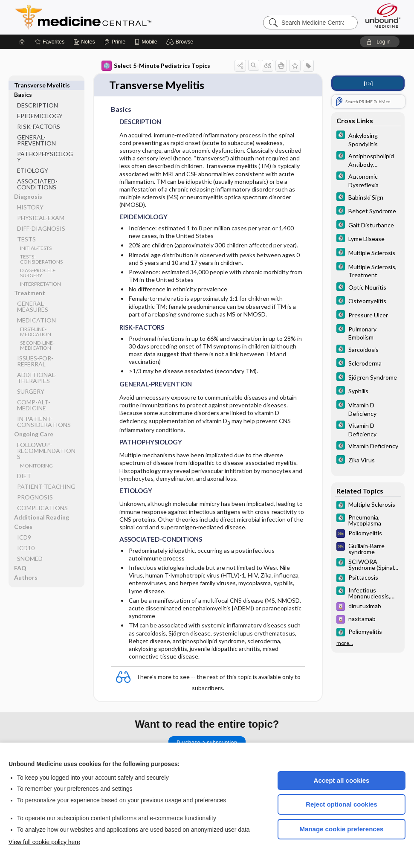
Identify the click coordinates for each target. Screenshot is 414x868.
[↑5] (368, 83)
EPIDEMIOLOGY (40, 106)
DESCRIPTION (38, 96)
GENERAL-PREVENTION (36, 131)
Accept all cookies (342, 780)
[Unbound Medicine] (383, 16)
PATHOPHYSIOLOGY (45, 147)
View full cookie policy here (44, 842)
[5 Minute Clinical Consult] (368, 139)
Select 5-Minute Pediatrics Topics (156, 66)
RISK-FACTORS (39, 117)
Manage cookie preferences (342, 829)
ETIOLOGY (33, 161)
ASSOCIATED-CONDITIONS (37, 175)
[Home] (22, 42)
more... (345, 643)
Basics (23, 85)
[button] (181, 42)
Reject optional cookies (342, 804)
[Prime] (115, 42)
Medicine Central (121, 17)
